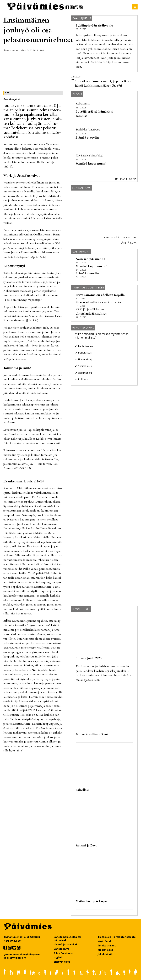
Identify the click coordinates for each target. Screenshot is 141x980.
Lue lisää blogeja (125, 179)
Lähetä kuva (129, 243)
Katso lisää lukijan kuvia (120, 238)
